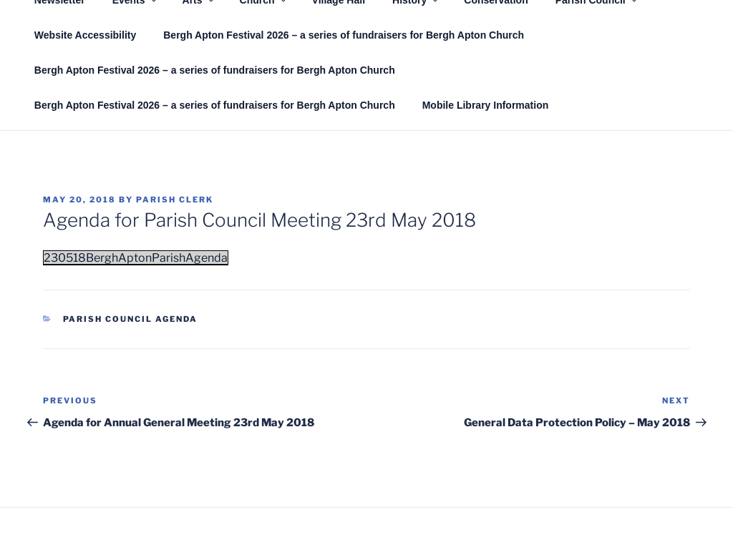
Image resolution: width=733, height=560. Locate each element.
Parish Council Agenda (131, 319)
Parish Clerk (175, 200)
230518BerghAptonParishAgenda (136, 258)
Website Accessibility (85, 35)
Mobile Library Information (486, 105)
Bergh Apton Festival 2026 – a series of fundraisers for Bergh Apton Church (344, 35)
